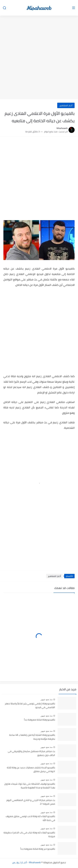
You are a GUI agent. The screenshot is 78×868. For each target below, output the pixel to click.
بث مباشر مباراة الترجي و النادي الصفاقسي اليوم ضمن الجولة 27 (31, 802)
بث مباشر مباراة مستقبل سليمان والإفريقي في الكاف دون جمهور (31, 753)
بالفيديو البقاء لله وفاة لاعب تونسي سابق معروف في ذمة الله (30, 818)
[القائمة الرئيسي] (74, 8)
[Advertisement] (39, 58)
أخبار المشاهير (66, 105)
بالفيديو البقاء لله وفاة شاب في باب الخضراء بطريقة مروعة (29, 835)
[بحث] (4, 8)
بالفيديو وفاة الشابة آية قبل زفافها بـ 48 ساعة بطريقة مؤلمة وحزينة (32, 737)
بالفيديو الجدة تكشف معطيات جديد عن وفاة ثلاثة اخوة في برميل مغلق (31, 770)
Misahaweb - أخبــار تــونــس (26, 862)
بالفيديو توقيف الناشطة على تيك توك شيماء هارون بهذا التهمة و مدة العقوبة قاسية (30, 786)
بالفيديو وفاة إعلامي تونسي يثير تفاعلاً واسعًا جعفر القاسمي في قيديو (30, 706)
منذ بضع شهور (46, 699)
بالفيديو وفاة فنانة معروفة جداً (40, 720)
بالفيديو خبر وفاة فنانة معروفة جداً (38, 849)
